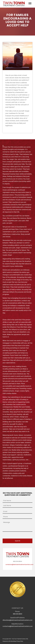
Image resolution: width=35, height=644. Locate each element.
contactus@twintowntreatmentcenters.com (19, 565)
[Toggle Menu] (30, 3)
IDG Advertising (12, 641)
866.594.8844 (18, 614)
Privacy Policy (20, 641)
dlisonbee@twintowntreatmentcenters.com (18, 620)
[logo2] (15, 4)
